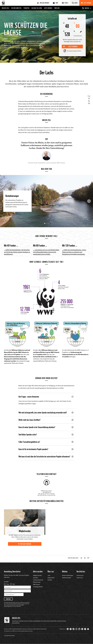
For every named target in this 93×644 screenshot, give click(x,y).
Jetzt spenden (87, 3)
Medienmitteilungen (68, 575)
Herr (14, 584)
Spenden (36, 578)
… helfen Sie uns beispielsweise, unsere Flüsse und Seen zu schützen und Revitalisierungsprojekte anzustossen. (74, 252)
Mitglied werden (43, 3)
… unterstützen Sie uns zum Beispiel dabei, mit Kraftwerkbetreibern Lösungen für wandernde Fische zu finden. (46, 252)
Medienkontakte (67, 578)
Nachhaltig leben (37, 8)
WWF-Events (36, 584)
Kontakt (50, 580)
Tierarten (26, 8)
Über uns (57, 8)
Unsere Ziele (6, 8)
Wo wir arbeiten (16, 8)
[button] (4, 201)
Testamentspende (38, 580)
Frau (8, 584)
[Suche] (75, 3)
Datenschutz (80, 575)
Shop (56, 3)
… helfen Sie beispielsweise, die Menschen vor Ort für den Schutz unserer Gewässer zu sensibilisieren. (17, 252)
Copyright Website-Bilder (9, 636)
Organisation (51, 578)
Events (65, 3)
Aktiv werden (48, 8)
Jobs (49, 575)
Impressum (80, 578)
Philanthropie (37, 582)
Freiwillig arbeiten (38, 587)
